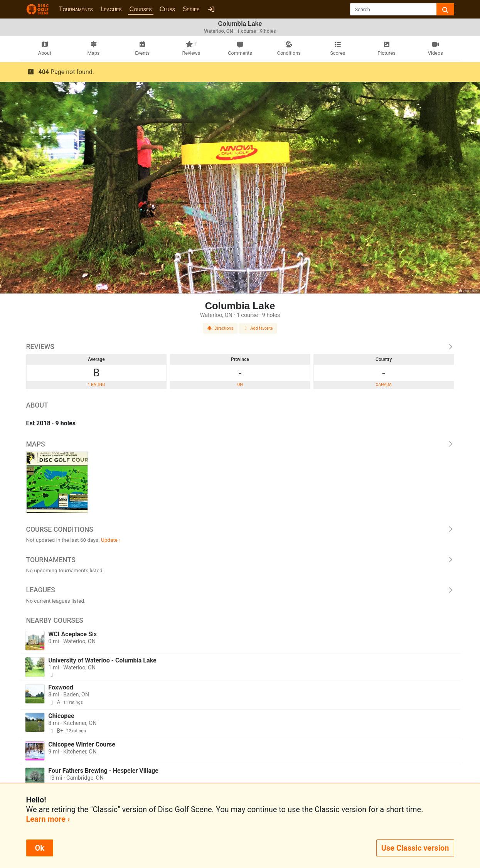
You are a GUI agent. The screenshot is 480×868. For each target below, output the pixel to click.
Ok (40, 848)
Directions (220, 328)
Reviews (240, 347)
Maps (240, 444)
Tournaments (76, 9)
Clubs (167, 9)
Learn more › (48, 819)
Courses (141, 9)
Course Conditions (240, 529)
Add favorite (258, 328)
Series (191, 9)
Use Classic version (415, 848)
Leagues (111, 9)
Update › (111, 540)
